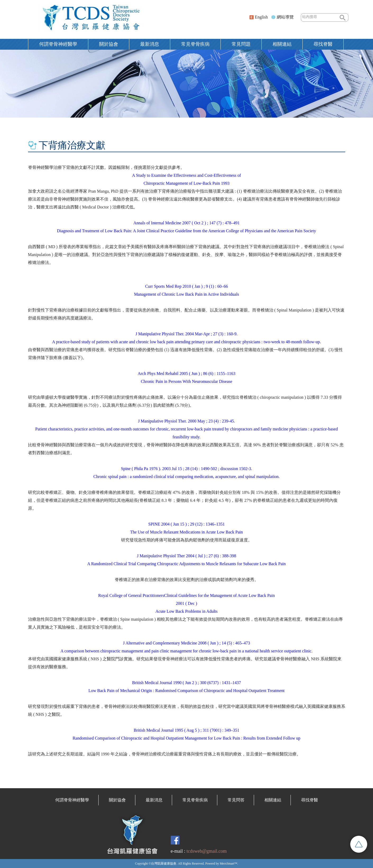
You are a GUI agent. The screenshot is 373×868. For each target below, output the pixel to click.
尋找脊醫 (323, 44)
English (261, 17)
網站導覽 (285, 17)
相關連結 (282, 44)
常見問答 (236, 800)
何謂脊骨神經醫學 (58, 44)
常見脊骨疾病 (195, 44)
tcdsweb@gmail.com (206, 851)
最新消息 (150, 44)
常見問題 (241, 44)
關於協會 (109, 44)
